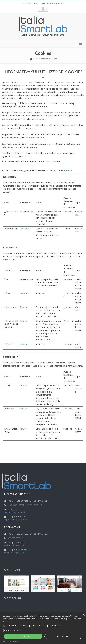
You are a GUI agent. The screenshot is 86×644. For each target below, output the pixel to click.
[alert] (43, 628)
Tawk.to (24, 293)
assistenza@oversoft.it (14, 545)
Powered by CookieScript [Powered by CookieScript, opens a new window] (11, 641)
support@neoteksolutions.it (17, 520)
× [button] (84, 615)
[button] (4, 626)
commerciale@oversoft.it (15, 553)
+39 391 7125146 (34, 505)
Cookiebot (67, 170)
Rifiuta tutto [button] (63, 636)
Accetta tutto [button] (23, 636)
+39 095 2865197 (16, 538)
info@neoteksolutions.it (15, 512)
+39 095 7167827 (16, 505)
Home (36, 59)
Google (23, 385)
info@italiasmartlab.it (55, 4)
